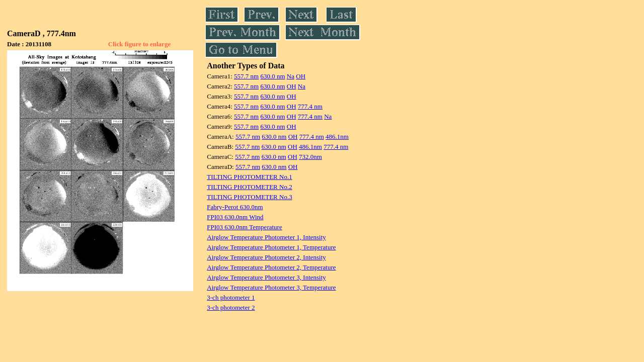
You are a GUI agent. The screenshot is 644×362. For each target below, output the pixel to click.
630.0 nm (272, 76)
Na (291, 76)
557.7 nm (246, 76)
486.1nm (337, 137)
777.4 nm (310, 106)
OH (301, 76)
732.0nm (310, 157)
